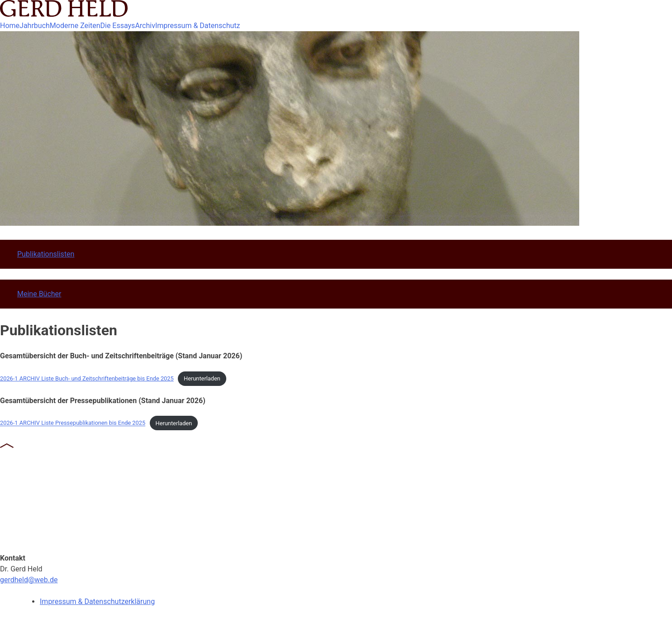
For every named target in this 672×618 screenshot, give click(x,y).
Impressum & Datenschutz (198, 26)
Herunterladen (202, 378)
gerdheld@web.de (29, 580)
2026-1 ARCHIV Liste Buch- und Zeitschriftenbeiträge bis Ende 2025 (87, 378)
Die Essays (118, 26)
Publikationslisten (46, 254)
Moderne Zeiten (75, 26)
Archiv (145, 26)
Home (10, 26)
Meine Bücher (39, 294)
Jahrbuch (35, 26)
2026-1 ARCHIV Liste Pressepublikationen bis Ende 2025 (73, 423)
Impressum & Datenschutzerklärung (97, 601)
